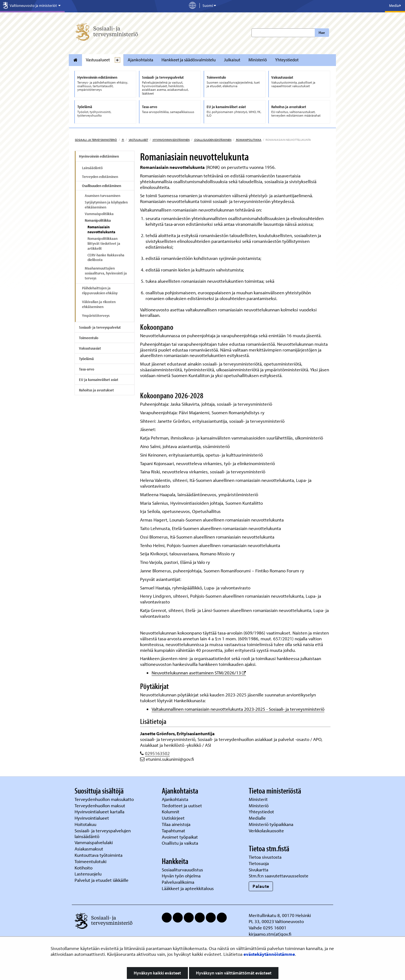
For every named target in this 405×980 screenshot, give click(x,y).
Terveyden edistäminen (100, 177)
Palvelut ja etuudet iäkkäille (102, 880)
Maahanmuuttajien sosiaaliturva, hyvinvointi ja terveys (106, 273)
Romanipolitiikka (248, 140)
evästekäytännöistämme (269, 954)
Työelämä (86, 359)
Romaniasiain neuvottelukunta (101, 229)
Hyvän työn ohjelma (181, 876)
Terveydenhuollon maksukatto (105, 799)
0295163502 (157, 753)
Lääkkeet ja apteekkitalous (188, 888)
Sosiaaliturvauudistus (182, 870)
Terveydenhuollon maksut (100, 805)
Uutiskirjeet (174, 818)
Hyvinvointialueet (92, 818)
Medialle (258, 818)
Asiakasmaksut (89, 849)
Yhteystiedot (287, 60)
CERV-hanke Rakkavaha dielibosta (106, 257)
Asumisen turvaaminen (102, 196)
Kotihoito (84, 868)
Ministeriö (258, 60)
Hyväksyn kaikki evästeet (157, 973)
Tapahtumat (173, 831)
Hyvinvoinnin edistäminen (171, 140)
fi (123, 140)
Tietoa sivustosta (265, 857)
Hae (322, 32)
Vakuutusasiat (90, 348)
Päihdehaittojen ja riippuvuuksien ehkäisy (100, 290)
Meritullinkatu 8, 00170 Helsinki (280, 915)
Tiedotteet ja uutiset (182, 805)
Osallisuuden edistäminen (213, 140)
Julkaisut (232, 60)
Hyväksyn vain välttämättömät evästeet (234, 973)
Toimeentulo (89, 338)
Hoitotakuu (86, 824)
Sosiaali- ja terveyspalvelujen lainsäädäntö (103, 833)
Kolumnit (171, 812)
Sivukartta (258, 870)
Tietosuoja (259, 863)
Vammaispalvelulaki (94, 842)
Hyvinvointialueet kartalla (100, 812)
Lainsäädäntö (92, 168)
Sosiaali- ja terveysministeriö (96, 140)
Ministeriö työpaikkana (272, 824)
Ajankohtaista (140, 60)
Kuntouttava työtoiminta (98, 855)
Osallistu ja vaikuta (180, 843)
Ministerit (259, 799)
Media (395, 6)
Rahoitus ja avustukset (96, 390)
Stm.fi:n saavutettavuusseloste (279, 876)
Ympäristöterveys (96, 315)
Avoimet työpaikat (180, 837)
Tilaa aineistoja (176, 824)
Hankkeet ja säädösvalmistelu (189, 60)
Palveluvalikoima (178, 882)
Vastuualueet (98, 60)
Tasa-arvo (87, 369)
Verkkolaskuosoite (267, 831)
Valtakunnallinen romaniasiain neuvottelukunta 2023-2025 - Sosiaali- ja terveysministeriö (238, 709)
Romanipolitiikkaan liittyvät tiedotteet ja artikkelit (104, 243)
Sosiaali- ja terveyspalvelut (100, 327)
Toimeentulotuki (91, 861)
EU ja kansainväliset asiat (99, 380)
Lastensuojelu (89, 874)
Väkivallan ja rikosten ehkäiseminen (99, 304)
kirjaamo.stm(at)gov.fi (270, 934)
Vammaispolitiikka (99, 214)
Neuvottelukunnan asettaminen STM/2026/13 (199, 673)
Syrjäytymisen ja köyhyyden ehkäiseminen (106, 205)
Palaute (261, 886)
